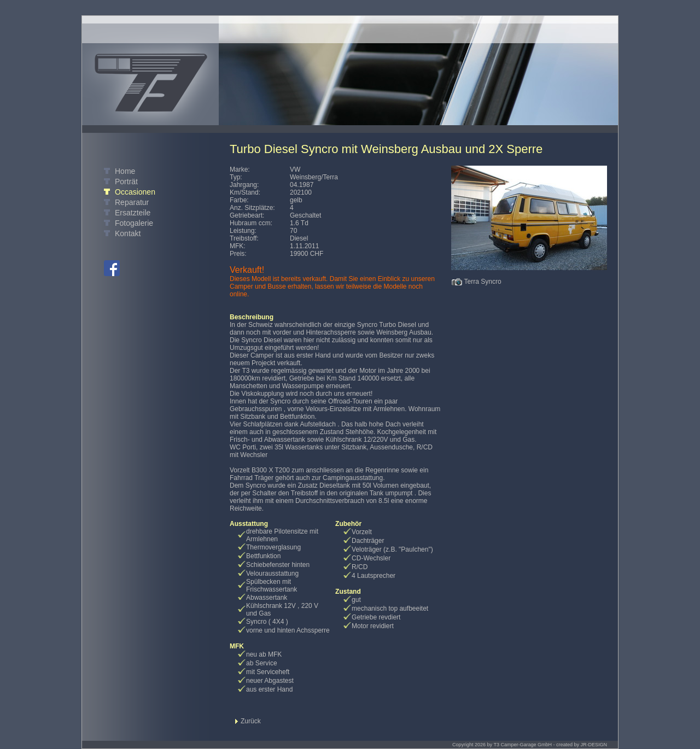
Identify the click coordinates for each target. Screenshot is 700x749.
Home (125, 171)
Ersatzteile (133, 213)
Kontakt (128, 233)
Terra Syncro (483, 282)
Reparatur (132, 202)
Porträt (126, 182)
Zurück (251, 721)
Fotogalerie (134, 223)
